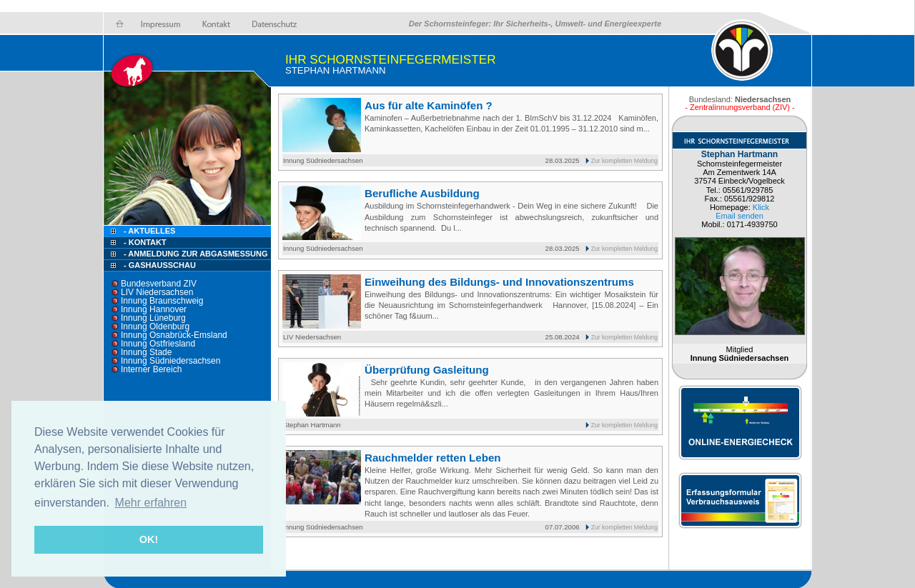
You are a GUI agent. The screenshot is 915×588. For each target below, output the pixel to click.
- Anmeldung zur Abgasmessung (196, 254)
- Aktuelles (148, 231)
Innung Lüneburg (153, 318)
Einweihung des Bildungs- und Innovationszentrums (499, 282)
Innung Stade (146, 352)
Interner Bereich (151, 369)
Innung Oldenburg (155, 327)
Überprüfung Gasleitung (427, 370)
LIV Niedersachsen (157, 292)
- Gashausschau (160, 265)
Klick (761, 207)
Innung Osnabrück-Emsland (174, 335)
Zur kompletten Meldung (624, 161)
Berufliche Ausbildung (422, 193)
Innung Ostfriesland (158, 344)
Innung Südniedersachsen (170, 361)
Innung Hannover (154, 309)
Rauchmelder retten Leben (433, 458)
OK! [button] (149, 539)
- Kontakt (144, 242)
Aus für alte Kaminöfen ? (429, 105)
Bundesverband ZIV (159, 284)
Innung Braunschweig (162, 301)
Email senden (740, 216)
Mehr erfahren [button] (151, 503)
